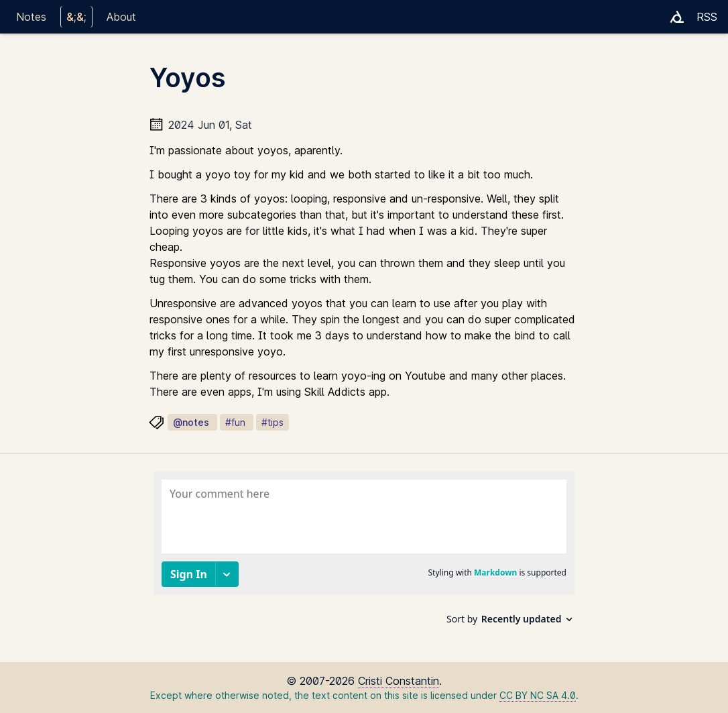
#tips (272, 422)
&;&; (76, 17)
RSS (707, 17)
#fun (235, 422)
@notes (191, 422)
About (121, 17)
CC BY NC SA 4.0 (538, 695)
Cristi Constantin (399, 681)
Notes (31, 17)
